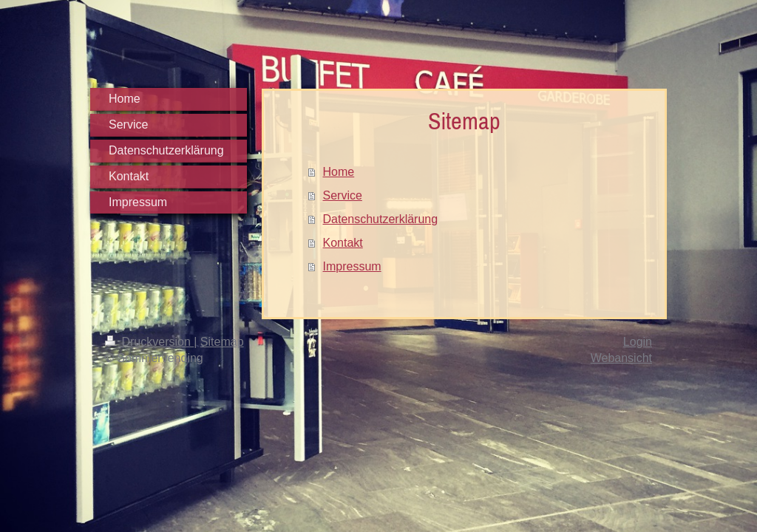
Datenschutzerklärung (381, 219)
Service (343, 195)
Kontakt (343, 243)
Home (339, 172)
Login (638, 342)
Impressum (352, 266)
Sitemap (222, 342)
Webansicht (621, 358)
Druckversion (149, 342)
